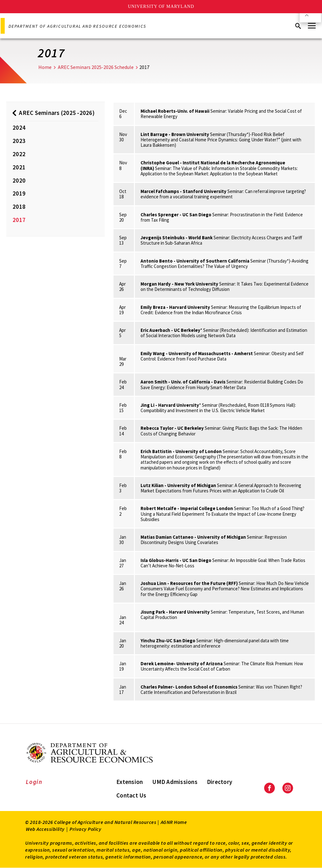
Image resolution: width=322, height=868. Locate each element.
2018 (19, 207)
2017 (19, 220)
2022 (19, 154)
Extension (130, 782)
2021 (19, 167)
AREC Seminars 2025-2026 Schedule (96, 67)
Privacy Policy (85, 829)
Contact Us (131, 795)
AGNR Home (174, 822)
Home (45, 67)
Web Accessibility (45, 829)
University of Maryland (161, 6)
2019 (19, 193)
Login (34, 782)
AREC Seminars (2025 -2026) (57, 113)
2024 (19, 128)
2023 (19, 141)
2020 (19, 180)
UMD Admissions (175, 782)
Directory (219, 782)
